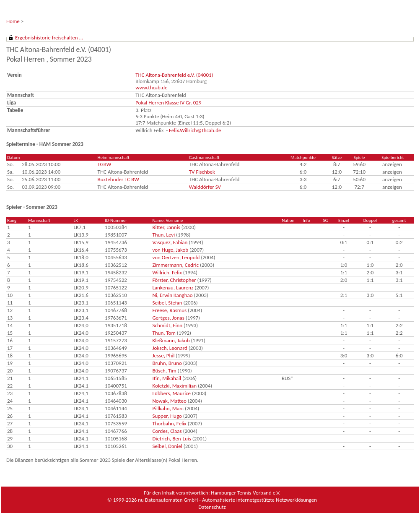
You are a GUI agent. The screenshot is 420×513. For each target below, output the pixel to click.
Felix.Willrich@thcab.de (195, 130)
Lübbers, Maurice (171, 393)
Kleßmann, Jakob (171, 340)
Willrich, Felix (167, 272)
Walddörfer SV (205, 187)
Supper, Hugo (167, 416)
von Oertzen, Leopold (176, 257)
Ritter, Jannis (166, 227)
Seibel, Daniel (167, 446)
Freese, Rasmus (169, 310)
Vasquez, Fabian (170, 242)
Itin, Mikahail (167, 378)
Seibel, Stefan (167, 303)
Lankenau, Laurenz (173, 288)
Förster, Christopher (174, 280)
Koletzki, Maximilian (174, 386)
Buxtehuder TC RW (118, 179)
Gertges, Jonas (168, 318)
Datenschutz (212, 507)
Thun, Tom (164, 333)
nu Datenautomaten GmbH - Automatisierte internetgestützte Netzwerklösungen (227, 500)
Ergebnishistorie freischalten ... (49, 38)
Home (13, 21)
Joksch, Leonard (170, 348)
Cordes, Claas (167, 431)
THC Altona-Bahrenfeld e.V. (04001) (174, 75)
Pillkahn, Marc (168, 408)
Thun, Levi (163, 235)
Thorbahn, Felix (169, 423)
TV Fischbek (202, 172)
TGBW (105, 164)
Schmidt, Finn (167, 325)
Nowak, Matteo (169, 401)
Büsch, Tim (164, 371)
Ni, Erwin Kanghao (172, 295)
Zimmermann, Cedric (175, 265)
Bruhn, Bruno (167, 363)
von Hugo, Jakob (170, 250)
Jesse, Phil (163, 355)
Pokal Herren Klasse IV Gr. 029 (168, 103)
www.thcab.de (151, 87)
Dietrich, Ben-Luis (171, 439)
